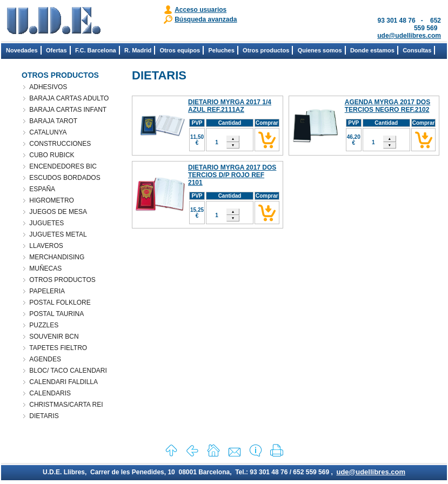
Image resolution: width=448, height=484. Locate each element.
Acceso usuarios (200, 10)
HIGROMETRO (52, 200)
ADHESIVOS (48, 87)
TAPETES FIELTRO (58, 348)
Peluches (221, 50)
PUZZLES (44, 325)
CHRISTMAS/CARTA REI (66, 405)
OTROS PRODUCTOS (62, 280)
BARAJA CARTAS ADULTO (69, 98)
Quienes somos (320, 50)
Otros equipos (180, 50)
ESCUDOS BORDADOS (65, 178)
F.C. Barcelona (96, 50)
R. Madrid (138, 50)
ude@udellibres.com (409, 36)
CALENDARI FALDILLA (63, 382)
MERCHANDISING (57, 257)
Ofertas (56, 50)
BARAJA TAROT (53, 121)
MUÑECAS (45, 268)
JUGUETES (46, 223)
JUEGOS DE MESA (58, 212)
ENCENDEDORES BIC (63, 166)
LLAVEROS (46, 246)
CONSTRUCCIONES (60, 144)
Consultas (417, 50)
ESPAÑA (42, 189)
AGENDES (45, 359)
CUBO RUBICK (52, 155)
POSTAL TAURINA (56, 314)
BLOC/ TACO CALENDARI (68, 371)
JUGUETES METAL (58, 234)
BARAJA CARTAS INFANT (68, 110)
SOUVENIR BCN (54, 337)
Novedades (22, 50)
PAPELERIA (47, 291)
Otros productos (266, 50)
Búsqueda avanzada (206, 19)
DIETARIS (44, 416)
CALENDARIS (50, 393)
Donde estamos (372, 50)
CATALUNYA (48, 132)
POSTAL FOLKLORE (60, 302)
